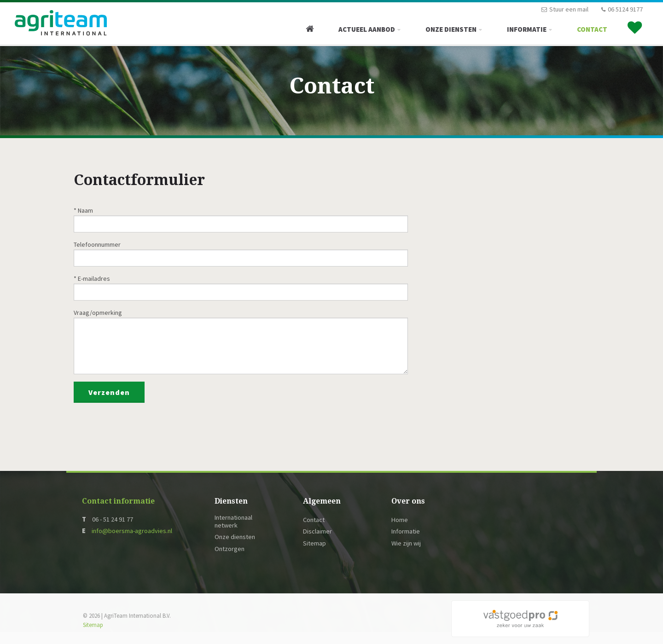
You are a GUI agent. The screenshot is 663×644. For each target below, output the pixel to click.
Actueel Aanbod (367, 29)
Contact (592, 29)
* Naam (83, 210)
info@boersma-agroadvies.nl (132, 531)
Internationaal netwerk (233, 522)
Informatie (527, 29)
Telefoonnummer (97, 244)
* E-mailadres (92, 278)
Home (400, 520)
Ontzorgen (230, 549)
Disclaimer (317, 531)
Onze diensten (451, 29)
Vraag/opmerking (98, 313)
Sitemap (314, 543)
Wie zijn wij (406, 543)
